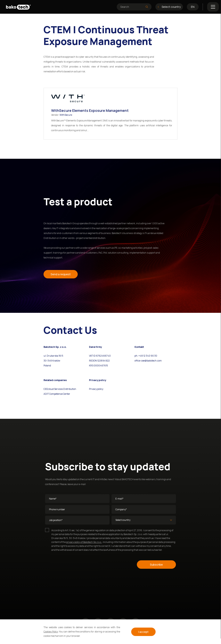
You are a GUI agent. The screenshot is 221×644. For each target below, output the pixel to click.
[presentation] (75, 564)
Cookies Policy (51, 632)
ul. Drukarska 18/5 (53, 356)
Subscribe (156, 565)
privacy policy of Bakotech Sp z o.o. (84, 542)
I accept (143, 632)
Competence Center (59, 394)
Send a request (61, 274)
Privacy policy (96, 389)
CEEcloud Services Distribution (60, 389)
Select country (169, 7)
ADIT (46, 394)
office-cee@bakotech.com (148, 361)
